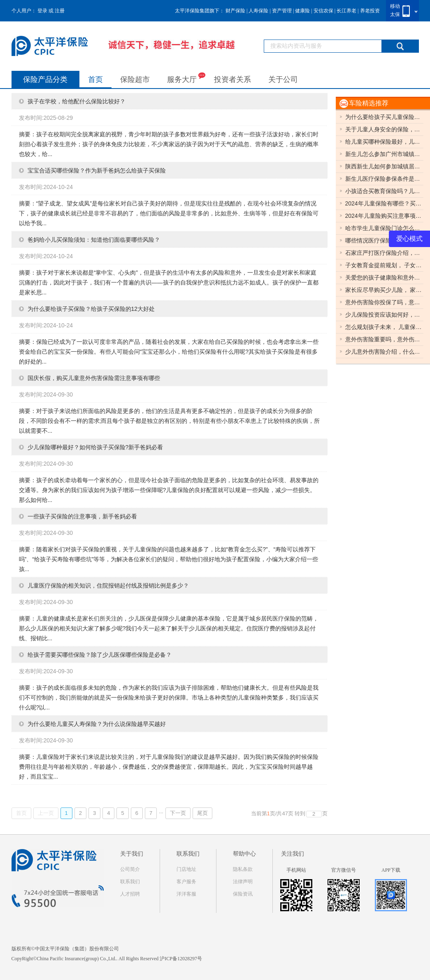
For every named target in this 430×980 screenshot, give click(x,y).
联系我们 (130, 882)
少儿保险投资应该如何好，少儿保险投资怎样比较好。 (384, 315)
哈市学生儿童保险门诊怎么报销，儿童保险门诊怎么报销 (384, 228)
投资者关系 (232, 79)
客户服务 (186, 882)
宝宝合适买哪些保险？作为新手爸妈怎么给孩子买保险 (97, 170)
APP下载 (391, 870)
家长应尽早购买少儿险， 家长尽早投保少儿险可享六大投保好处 (384, 290)
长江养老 (346, 11)
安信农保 (323, 11)
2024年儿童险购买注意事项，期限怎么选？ (384, 216)
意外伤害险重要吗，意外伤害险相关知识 (384, 339)
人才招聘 (130, 894)
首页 (95, 79)
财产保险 (235, 11)
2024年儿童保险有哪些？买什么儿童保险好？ (384, 203)
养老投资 (370, 11)
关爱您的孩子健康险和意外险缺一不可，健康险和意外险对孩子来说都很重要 (384, 278)
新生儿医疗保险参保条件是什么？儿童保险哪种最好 (384, 179)
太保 (395, 14)
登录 (42, 11)
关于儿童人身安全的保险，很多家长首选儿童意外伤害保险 (384, 129)
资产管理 (282, 11)
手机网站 (296, 870)
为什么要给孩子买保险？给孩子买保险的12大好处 (91, 309)
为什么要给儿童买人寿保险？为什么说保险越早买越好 (97, 724)
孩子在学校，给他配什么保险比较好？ (77, 101)
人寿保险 (258, 11)
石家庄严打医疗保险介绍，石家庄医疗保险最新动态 (384, 253)
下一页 (178, 813)
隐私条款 (243, 869)
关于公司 (283, 79)
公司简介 (130, 869)
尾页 (202, 813)
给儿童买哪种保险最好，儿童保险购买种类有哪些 (384, 142)
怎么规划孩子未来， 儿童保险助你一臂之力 (384, 327)
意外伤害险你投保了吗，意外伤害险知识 (384, 302)
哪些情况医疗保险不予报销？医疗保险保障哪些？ (384, 240)
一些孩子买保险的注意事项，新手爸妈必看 (82, 516)
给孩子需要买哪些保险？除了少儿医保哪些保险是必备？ (100, 655)
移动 (395, 6)
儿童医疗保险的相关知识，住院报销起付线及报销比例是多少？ (108, 586)
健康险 (302, 11)
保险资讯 (243, 894)
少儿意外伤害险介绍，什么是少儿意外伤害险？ (384, 352)
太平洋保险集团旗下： (200, 11)
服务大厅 (186, 78)
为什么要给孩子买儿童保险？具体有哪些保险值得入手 (384, 117)
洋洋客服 (186, 894)
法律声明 (243, 882)
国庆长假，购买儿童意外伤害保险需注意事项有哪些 (94, 378)
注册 (60, 11)
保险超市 (135, 79)
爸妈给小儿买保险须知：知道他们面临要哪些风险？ (94, 240)
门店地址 (186, 869)
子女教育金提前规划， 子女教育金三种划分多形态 (384, 265)
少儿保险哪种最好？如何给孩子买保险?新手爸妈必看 (95, 447)
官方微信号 (344, 870)
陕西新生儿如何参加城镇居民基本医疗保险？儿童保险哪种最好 (384, 166)
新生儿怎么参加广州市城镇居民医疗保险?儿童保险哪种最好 (384, 154)
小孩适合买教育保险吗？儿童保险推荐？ (384, 191)
